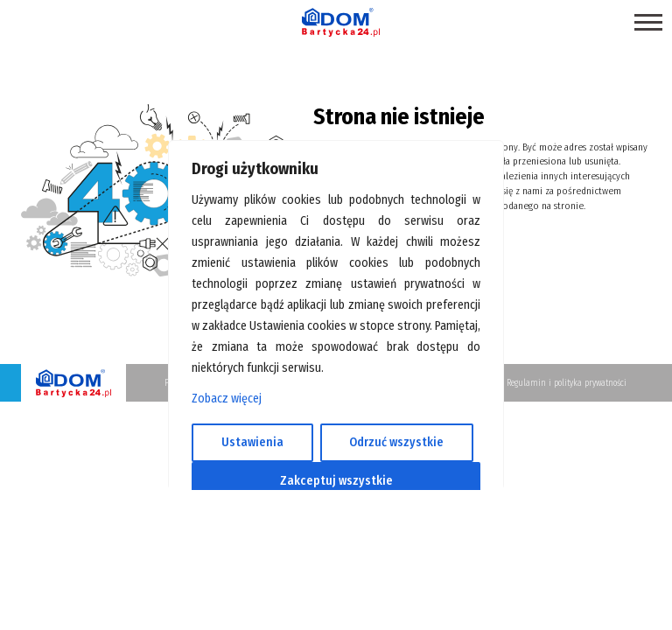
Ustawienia (252, 442)
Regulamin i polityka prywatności (567, 383)
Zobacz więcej (227, 399)
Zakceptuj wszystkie (336, 481)
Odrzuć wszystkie (396, 442)
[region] (336, 315)
